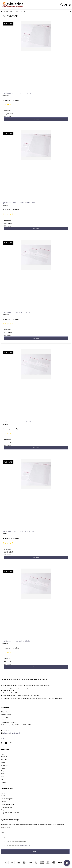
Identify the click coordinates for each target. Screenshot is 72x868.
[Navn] (35, 832)
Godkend (35, 852)
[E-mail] (35, 838)
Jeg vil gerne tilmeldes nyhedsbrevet (20, 841)
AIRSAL (3, 763)
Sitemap (4, 738)
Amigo (3, 771)
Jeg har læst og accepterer (17, 846)
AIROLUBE (4, 760)
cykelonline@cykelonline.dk (12, 733)
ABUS (3, 754)
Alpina (3, 768)
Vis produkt (36, 119)
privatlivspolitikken (25, 846)
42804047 (5, 730)
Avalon (3, 774)
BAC (2, 779)
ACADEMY (4, 757)
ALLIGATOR (5, 765)
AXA (2, 777)
